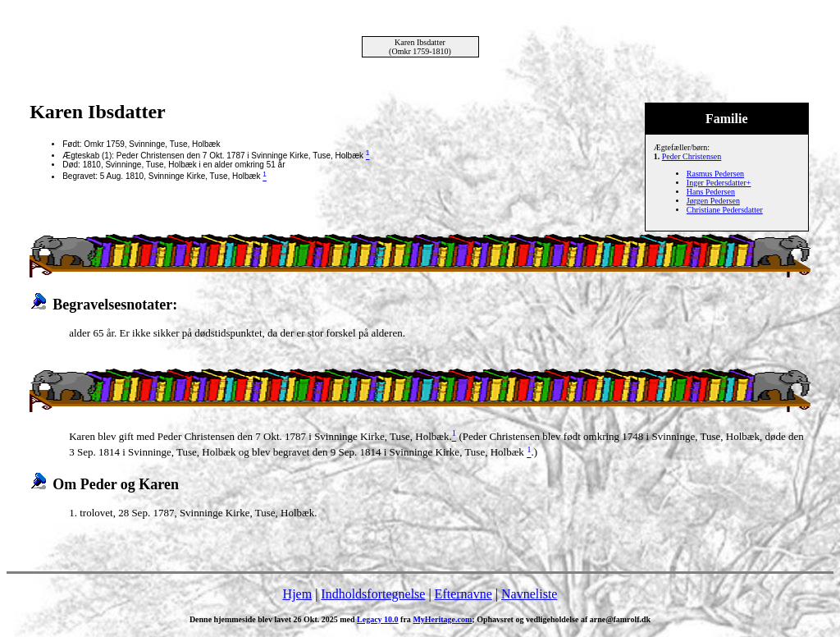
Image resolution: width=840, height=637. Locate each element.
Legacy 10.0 (378, 619)
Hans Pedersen (711, 192)
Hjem (298, 594)
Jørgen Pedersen (713, 201)
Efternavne (463, 594)
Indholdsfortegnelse (373, 594)
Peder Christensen (692, 156)
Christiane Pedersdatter (725, 210)
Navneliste (529, 594)
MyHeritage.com (442, 619)
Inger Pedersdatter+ (719, 183)
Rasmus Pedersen (715, 174)
